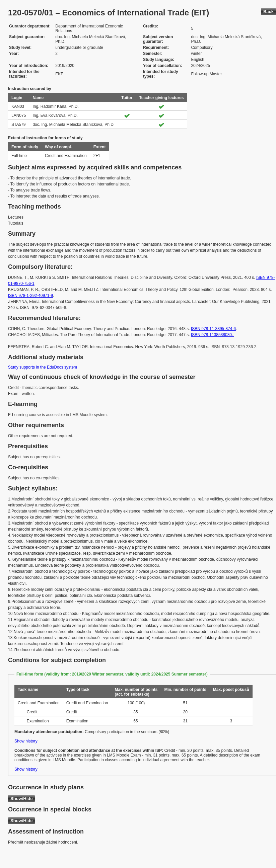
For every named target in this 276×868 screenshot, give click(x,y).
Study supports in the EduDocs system (43, 367)
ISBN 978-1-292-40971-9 (30, 296)
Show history (26, 741)
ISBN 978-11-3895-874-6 (213, 329)
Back (268, 12)
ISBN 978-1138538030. (213, 335)
